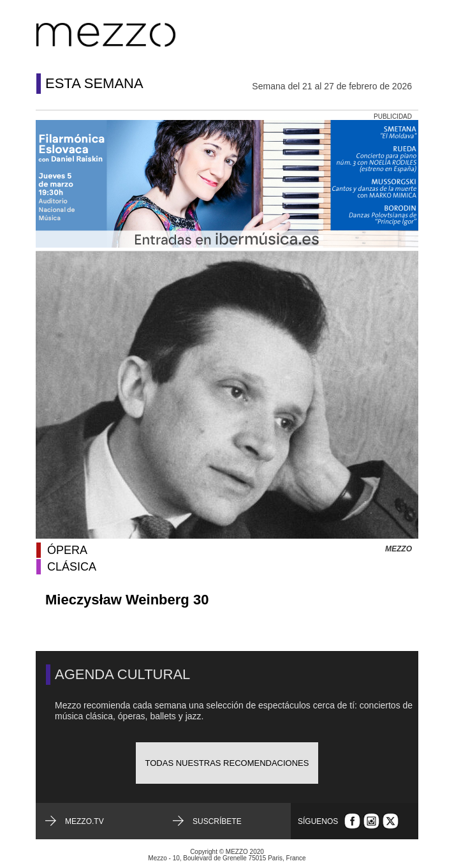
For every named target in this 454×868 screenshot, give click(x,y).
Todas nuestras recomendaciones (227, 763)
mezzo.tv (84, 821)
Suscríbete (217, 821)
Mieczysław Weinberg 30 (127, 600)
